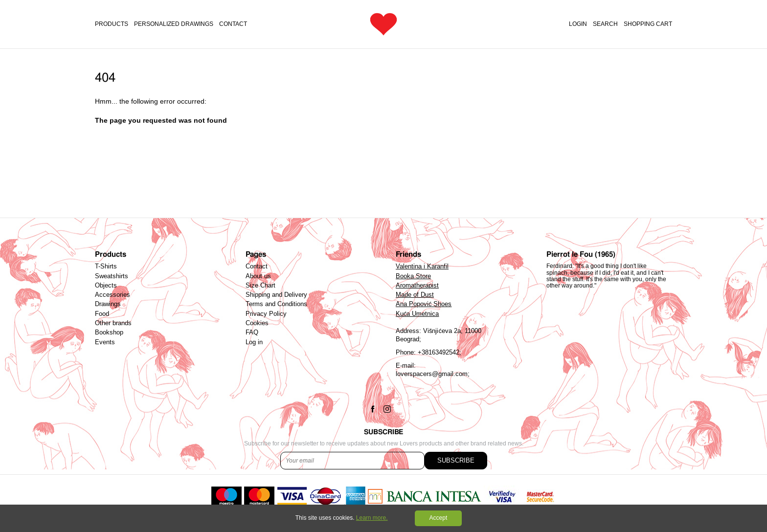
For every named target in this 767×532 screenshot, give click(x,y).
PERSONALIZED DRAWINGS (174, 24)
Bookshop (109, 332)
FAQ (252, 332)
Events (105, 342)
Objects (106, 286)
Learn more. (372, 518)
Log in (254, 342)
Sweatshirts (112, 276)
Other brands (113, 323)
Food (102, 314)
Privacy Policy (266, 314)
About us (258, 276)
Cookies (257, 323)
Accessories (113, 295)
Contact (233, 24)
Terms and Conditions (276, 304)
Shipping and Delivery (276, 295)
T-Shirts (106, 266)
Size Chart (260, 286)
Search (605, 24)
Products (112, 24)
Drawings (108, 304)
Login (578, 24)
